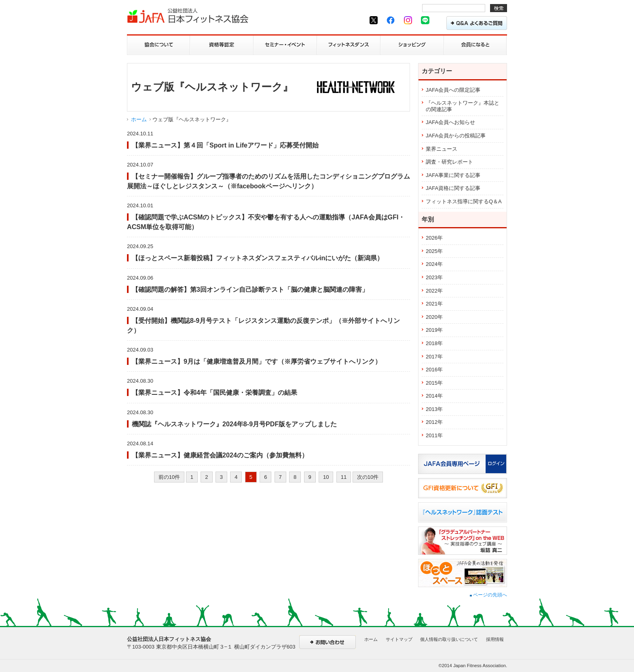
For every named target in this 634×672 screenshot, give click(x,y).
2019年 (434, 330)
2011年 (434, 435)
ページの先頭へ (488, 595)
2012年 (434, 422)
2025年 (434, 251)
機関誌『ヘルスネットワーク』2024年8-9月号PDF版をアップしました (234, 424)
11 (344, 477)
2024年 (434, 264)
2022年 (434, 291)
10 (326, 477)
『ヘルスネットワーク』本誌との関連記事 (463, 106)
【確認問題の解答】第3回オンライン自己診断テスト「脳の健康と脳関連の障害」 (250, 289)
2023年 (434, 277)
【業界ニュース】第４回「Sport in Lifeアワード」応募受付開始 (225, 145)
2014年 (434, 396)
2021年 (434, 304)
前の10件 (169, 477)
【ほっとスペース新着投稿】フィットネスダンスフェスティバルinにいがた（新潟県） (258, 258)
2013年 (434, 409)
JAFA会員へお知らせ (450, 122)
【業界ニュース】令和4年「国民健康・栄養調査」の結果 (215, 392)
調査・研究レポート (449, 162)
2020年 (434, 317)
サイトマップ (399, 639)
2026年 (434, 238)
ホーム (139, 119)
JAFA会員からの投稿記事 (456, 136)
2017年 (434, 357)
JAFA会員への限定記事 (453, 90)
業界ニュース (442, 149)
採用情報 (495, 639)
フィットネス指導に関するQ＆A (464, 201)
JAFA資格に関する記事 (453, 188)
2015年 (434, 383)
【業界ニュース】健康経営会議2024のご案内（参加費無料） (220, 455)
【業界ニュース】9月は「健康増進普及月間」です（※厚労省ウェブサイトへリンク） (257, 361)
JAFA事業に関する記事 (453, 175)
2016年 (434, 370)
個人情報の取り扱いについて (449, 639)
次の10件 (368, 477)
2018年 (434, 343)
